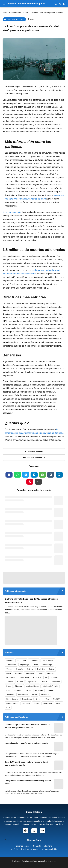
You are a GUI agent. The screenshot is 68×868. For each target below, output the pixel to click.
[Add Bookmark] (31, 19)
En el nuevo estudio (12, 212)
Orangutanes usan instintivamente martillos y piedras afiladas (28, 782)
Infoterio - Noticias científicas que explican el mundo (35, 4)
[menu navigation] (4, 4)
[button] (38, 482)
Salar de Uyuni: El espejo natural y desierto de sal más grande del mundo (26, 764)
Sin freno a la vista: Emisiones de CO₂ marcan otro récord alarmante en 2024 (32, 601)
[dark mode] (60, 4)
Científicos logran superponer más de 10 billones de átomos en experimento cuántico (27, 726)
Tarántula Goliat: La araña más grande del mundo (26, 743)
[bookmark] (64, 4)
